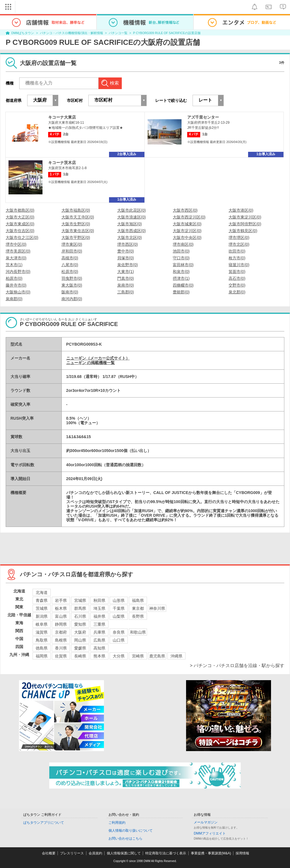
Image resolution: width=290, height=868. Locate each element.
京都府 (61, 632)
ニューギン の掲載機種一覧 (91, 363)
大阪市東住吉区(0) (78, 231)
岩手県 (61, 600)
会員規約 (95, 853)
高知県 (99, 648)
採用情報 (242, 853)
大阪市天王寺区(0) (78, 217)
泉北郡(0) (237, 292)
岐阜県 (42, 624)
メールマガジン (206, 822)
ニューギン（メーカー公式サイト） (98, 358)
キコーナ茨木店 (62, 163)
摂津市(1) (181, 278)
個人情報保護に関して (124, 853)
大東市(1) (126, 272)
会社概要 (49, 853)
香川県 (61, 648)
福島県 (138, 600)
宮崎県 (138, 656)
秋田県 (99, 600)
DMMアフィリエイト (210, 833)
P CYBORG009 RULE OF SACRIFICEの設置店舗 (167, 33)
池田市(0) (181, 251)
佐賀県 (61, 656)
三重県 (99, 624)
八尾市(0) (70, 265)
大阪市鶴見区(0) (243, 231)
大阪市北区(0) (130, 238)
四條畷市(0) (183, 285)
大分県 (119, 656)
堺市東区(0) (72, 244)
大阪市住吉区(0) (20, 231)
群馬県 (80, 608)
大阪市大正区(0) (20, 217)
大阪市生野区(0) (76, 224)
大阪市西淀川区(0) (189, 217)
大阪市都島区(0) (20, 210)
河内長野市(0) (18, 272)
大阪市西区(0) (185, 210)
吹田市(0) (237, 251)
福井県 (99, 616)
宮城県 (80, 600)
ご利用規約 (117, 823)
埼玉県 (99, 608)
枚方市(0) (237, 258)
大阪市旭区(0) (130, 224)
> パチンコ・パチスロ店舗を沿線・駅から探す (237, 666)
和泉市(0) (181, 272)
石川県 (80, 616)
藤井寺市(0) (16, 285)
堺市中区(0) (16, 244)
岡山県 (80, 640)
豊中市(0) (126, 251)
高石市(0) (237, 278)
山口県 (119, 640)
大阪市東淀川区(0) (245, 217)
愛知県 (80, 624)
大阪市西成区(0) (132, 231)
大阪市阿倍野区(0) (245, 224)
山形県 (119, 600)
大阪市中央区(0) (187, 238)
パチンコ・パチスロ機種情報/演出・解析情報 (72, 33)
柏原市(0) (14, 278)
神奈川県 (157, 608)
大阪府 (80, 632)
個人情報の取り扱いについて (131, 831)
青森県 (42, 600)
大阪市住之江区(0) (22, 238)
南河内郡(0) (72, 299)
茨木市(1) (14, 265)
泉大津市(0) (16, 258)
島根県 (61, 640)
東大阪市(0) (72, 285)
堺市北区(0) (239, 244)
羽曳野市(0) (72, 278)
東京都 (138, 608)
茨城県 (42, 608)
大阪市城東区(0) (187, 224)
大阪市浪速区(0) (132, 217)
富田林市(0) (183, 265)
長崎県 (80, 656)
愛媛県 (80, 648)
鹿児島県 (157, 656)
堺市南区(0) (183, 244)
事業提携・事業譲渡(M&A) (211, 853)
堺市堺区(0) (239, 238)
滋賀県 (42, 632)
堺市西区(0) (128, 244)
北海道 (42, 592)
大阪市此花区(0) (132, 210)
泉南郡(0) (14, 299)
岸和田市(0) (72, 251)
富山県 (61, 616)
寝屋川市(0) (239, 265)
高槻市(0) (70, 258)
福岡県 (42, 656)
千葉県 (119, 608)
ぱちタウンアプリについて (44, 823)
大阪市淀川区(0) (187, 231)
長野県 (138, 616)
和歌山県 (138, 632)
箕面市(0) (237, 272)
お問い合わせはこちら (125, 838)
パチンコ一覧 (118, 33)
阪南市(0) (70, 292)
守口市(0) (181, 258)
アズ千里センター (203, 117)
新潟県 (42, 616)
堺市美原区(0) (18, 251)
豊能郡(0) (181, 292)
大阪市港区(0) (241, 210)
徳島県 (42, 648)
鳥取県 (42, 640)
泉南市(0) (126, 285)
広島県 (99, 640)
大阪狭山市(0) (18, 292)
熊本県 (99, 656)
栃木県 (61, 608)
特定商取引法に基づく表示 (166, 853)
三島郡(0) (126, 292)
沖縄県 (176, 656)
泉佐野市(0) (128, 265)
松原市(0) (70, 272)
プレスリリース (72, 853)
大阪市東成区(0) (20, 224)
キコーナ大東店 (62, 117)
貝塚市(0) (126, 258)
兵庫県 (99, 632)
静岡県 (61, 624)
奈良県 (119, 632)
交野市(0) (237, 285)
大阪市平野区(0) (76, 238)
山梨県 (119, 616)
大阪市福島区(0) (76, 210)
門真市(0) (126, 278)
